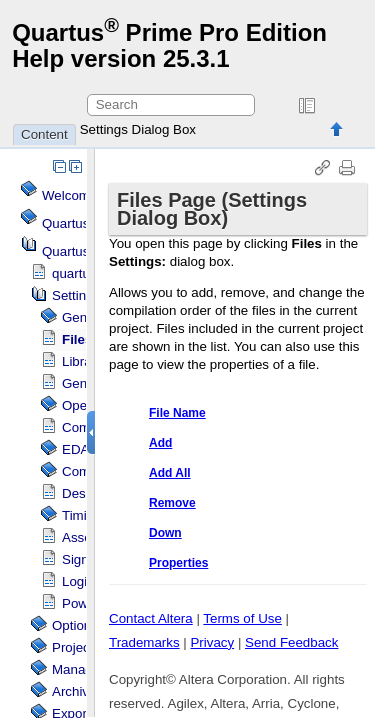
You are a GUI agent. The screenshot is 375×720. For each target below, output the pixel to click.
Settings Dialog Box (138, 129)
